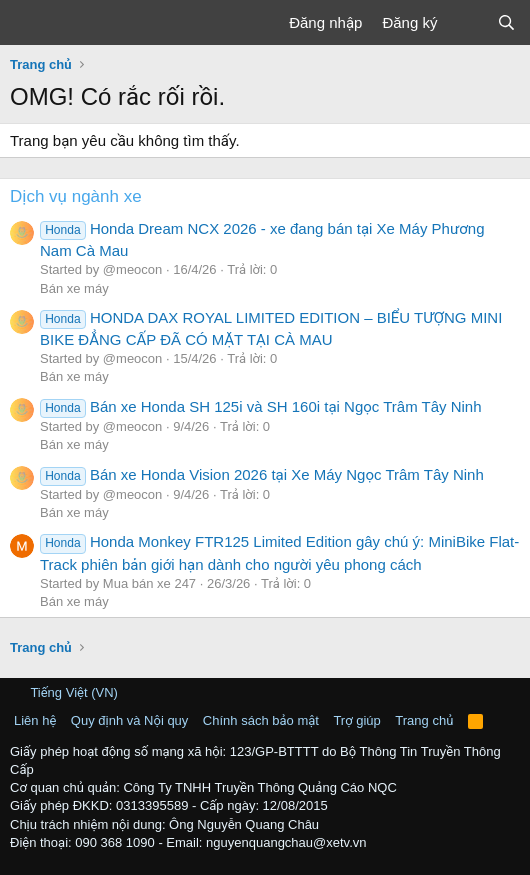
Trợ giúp (356, 720)
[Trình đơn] (27, 23)
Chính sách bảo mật (261, 720)
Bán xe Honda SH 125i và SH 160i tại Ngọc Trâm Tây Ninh (261, 406)
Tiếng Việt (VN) (66, 692)
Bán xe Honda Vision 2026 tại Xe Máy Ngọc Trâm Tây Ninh (262, 474)
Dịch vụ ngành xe (76, 196)
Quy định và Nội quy (130, 720)
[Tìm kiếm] (506, 22)
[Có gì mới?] (466, 22)
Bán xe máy (74, 288)
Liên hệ (35, 720)
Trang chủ (424, 720)
